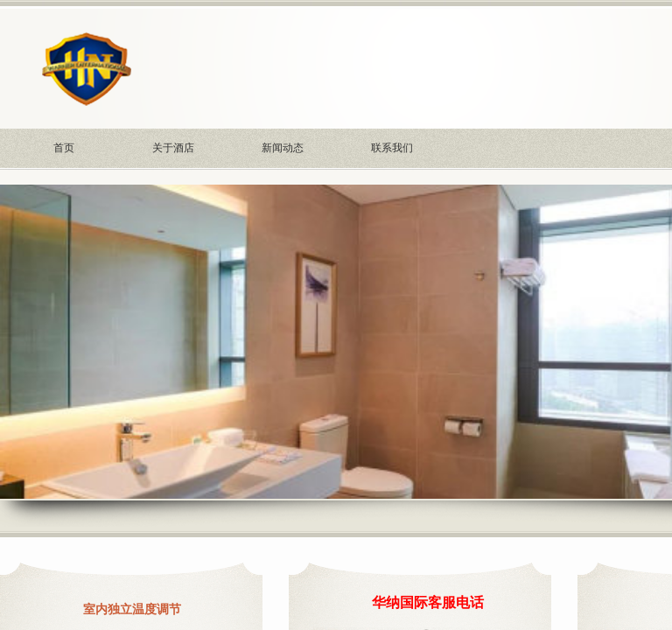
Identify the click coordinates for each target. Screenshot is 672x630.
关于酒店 (173, 148)
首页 (64, 148)
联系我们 (392, 148)
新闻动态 (283, 148)
